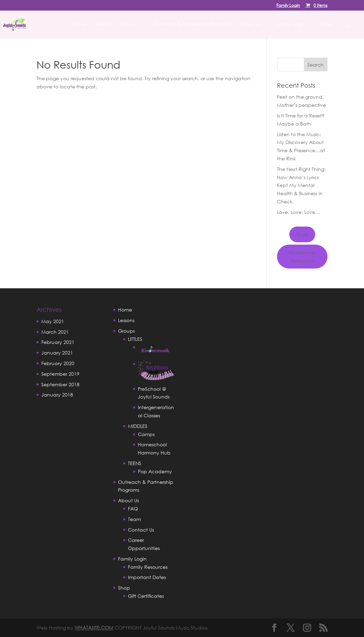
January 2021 (57, 353)
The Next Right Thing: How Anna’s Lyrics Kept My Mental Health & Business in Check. (301, 185)
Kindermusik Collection (302, 256)
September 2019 (60, 374)
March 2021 (55, 332)
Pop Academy (155, 471)
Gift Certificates (146, 596)
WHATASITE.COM (94, 628)
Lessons (104, 25)
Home (80, 25)
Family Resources (148, 567)
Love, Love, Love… (299, 212)
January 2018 (57, 395)
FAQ (133, 509)
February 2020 (58, 363)
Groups (129, 25)
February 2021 (58, 342)
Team (134, 519)
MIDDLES (138, 426)
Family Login (288, 6)
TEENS (135, 463)
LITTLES (135, 339)
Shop (327, 25)
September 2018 (60, 384)
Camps (146, 434)
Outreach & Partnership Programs (192, 25)
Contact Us (141, 530)
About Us (250, 25)
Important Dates (147, 577)
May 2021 (53, 321)
